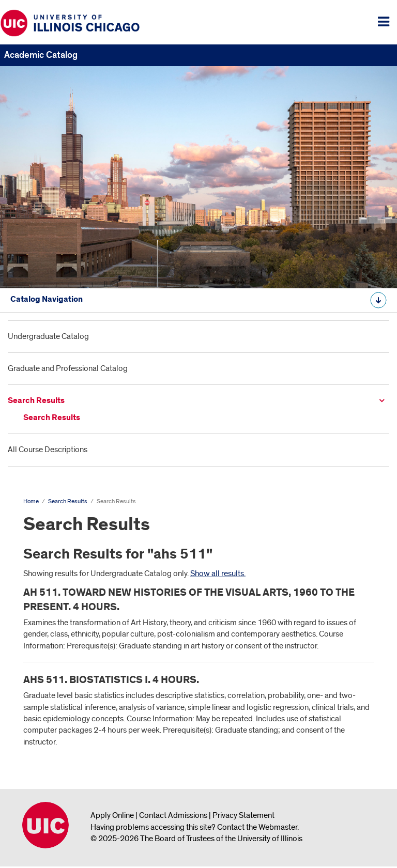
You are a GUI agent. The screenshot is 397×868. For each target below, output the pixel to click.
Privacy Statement (243, 815)
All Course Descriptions (48, 450)
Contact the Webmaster (257, 827)
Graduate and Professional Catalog (68, 368)
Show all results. (218, 574)
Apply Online (112, 815)
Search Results (36, 401)
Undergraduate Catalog (48, 336)
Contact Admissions (173, 815)
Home (31, 501)
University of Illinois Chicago (45, 825)
